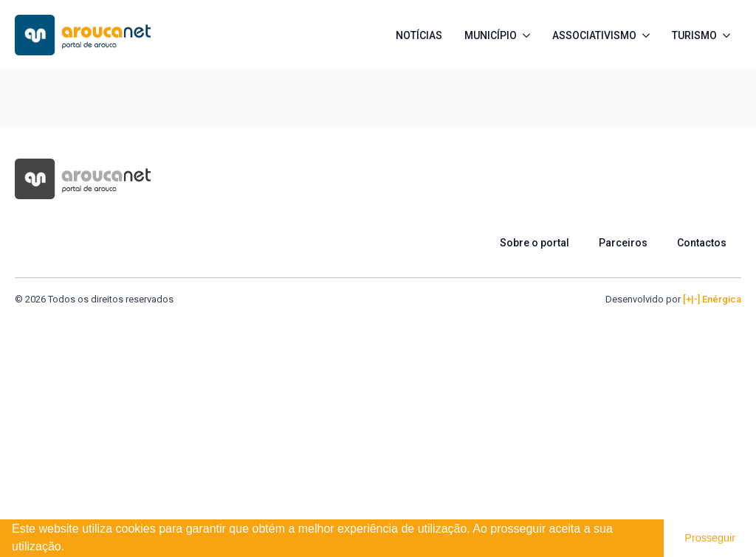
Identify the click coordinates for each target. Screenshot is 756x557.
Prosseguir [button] (710, 538)
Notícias (419, 35)
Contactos (702, 243)
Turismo (694, 35)
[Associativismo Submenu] (649, 35)
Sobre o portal (535, 243)
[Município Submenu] (529, 35)
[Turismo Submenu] (729, 35)
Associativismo (594, 35)
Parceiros (623, 243)
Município (491, 35)
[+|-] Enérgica (712, 299)
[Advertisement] (378, 417)
